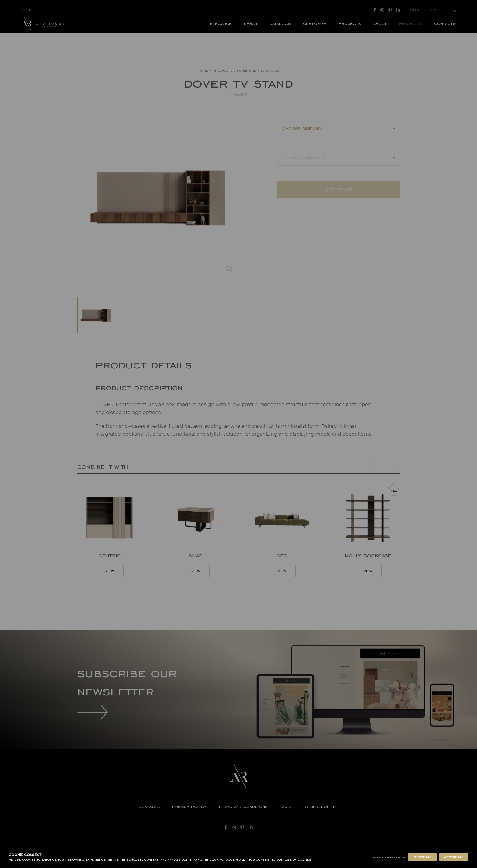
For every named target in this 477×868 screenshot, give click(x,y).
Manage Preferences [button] (388, 857)
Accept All (454, 857)
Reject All (422, 857)
